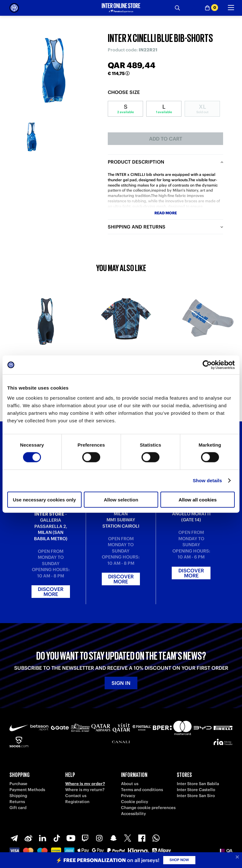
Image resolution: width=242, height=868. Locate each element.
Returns (17, 802)
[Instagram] (99, 838)
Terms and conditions (142, 790)
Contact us (76, 796)
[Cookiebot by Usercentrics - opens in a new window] (207, 365)
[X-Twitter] (128, 838)
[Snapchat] (113, 838)
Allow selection (121, 499)
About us (130, 784)
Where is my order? (85, 784)
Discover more (51, 592)
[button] (226, 851)
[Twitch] (85, 838)
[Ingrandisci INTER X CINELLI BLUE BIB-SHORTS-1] (32, 136)
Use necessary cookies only (44, 499)
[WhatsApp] (156, 838)
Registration (77, 802)
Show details (207, 480)
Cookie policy (135, 802)
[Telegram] (14, 838)
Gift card (18, 808)
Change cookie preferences (148, 808)
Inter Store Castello (196, 790)
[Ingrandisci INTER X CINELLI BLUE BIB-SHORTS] (54, 70)
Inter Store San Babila (198, 784)
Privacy (128, 796)
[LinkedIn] (43, 838)
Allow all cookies (198, 499)
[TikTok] (57, 838)
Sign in (121, 683)
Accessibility (133, 814)
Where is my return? (85, 790)
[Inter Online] (14, 8)
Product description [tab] (136, 162)
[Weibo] (28, 838)
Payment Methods (27, 790)
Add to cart (166, 139)
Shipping (18, 796)
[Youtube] (71, 838)
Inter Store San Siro (196, 796)
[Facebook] (142, 838)
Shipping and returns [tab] (137, 227)
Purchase (18, 784)
